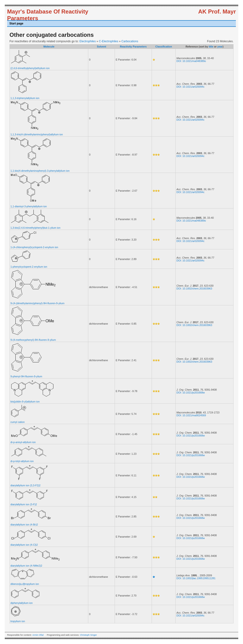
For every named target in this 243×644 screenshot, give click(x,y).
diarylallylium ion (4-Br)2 (24, 525)
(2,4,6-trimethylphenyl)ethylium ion (30, 68)
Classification (164, 47)
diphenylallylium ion (22, 603)
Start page (16, 24)
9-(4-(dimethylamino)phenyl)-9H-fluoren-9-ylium (37, 303)
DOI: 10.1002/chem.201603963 (194, 289)
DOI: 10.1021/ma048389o (191, 61)
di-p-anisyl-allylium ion (23, 442)
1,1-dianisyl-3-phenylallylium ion (29, 206)
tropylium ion (18, 621)
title (211, 47)
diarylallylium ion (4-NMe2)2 (26, 566)
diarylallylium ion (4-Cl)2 (24, 545)
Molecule (49, 47)
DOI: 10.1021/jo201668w (190, 393)
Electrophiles (88, 41)
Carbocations (130, 41)
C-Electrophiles (109, 41)
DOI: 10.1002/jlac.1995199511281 (196, 578)
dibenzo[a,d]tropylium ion (25, 584)
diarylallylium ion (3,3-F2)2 (26, 485)
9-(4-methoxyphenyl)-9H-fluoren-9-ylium (33, 340)
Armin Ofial (38, 635)
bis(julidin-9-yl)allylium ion (25, 402)
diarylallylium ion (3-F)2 (24, 504)
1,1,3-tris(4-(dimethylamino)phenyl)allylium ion (37, 134)
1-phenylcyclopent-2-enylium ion (29, 267)
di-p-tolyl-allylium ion (22, 461)
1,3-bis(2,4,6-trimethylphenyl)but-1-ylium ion (35, 228)
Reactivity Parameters (133, 47)
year (220, 47)
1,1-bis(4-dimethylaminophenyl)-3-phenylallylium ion (40, 171)
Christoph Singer (88, 635)
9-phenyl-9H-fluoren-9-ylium (26, 376)
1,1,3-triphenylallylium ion (25, 98)
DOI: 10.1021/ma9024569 (191, 415)
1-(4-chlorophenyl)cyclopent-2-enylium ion (34, 247)
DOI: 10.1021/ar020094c (190, 87)
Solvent (101, 47)
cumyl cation (18, 422)
